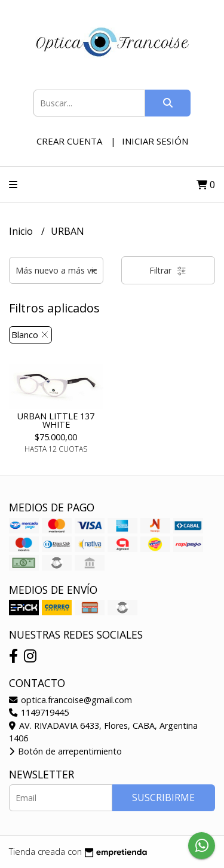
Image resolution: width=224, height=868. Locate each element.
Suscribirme (163, 798)
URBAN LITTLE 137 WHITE (56, 420)
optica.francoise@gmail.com (70, 700)
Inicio (22, 231)
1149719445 (39, 712)
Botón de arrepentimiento (65, 751)
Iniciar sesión (155, 141)
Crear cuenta (69, 141)
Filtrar (168, 270)
